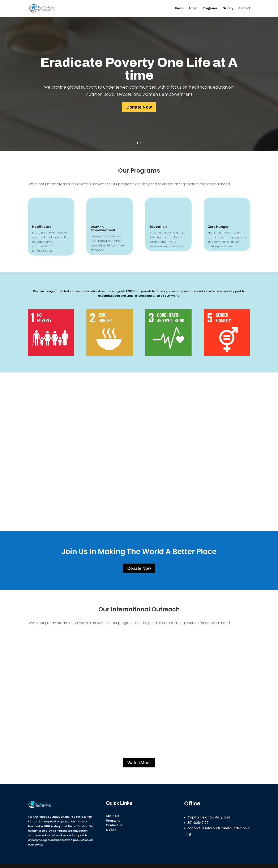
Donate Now (139, 107)
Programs (210, 8)
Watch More (139, 763)
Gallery (228, 8)
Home (179, 8)
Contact (244, 8)
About (193, 8)
